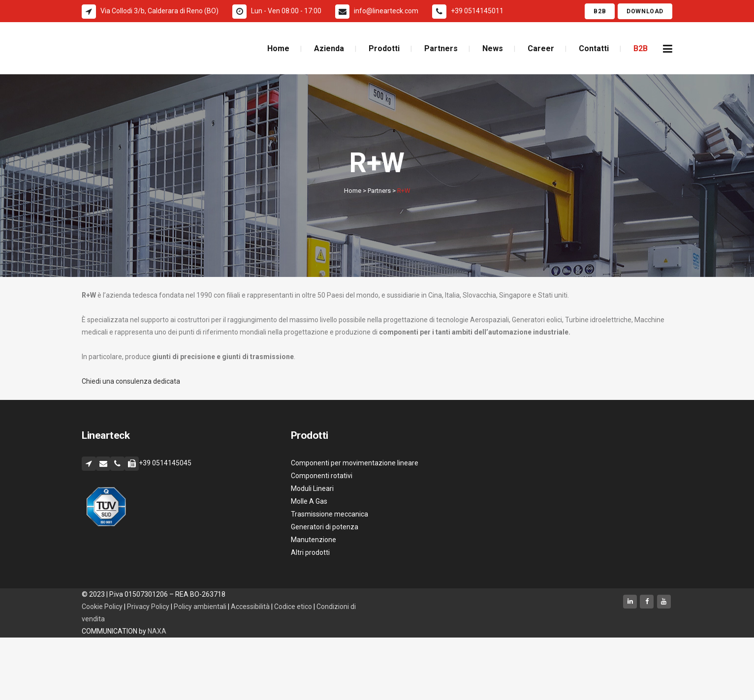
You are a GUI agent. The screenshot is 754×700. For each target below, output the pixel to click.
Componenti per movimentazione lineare (355, 463)
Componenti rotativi (322, 476)
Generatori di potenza (325, 527)
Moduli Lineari (312, 488)
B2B (600, 11)
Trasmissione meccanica (330, 514)
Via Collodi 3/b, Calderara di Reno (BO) (159, 11)
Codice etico (294, 607)
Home (353, 191)
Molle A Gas (309, 501)
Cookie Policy (102, 607)
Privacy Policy (148, 607)
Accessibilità (251, 607)
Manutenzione (314, 540)
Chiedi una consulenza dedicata (131, 381)
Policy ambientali (200, 607)
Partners (379, 191)
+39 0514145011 (477, 11)
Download (645, 11)
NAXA (158, 631)
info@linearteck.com (386, 11)
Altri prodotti (310, 552)
